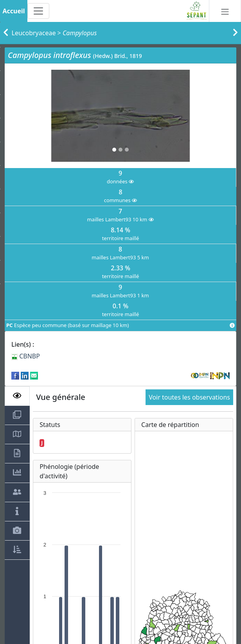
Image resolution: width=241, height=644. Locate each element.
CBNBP (26, 356)
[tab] (17, 396)
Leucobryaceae (34, 33)
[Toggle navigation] (38, 11)
